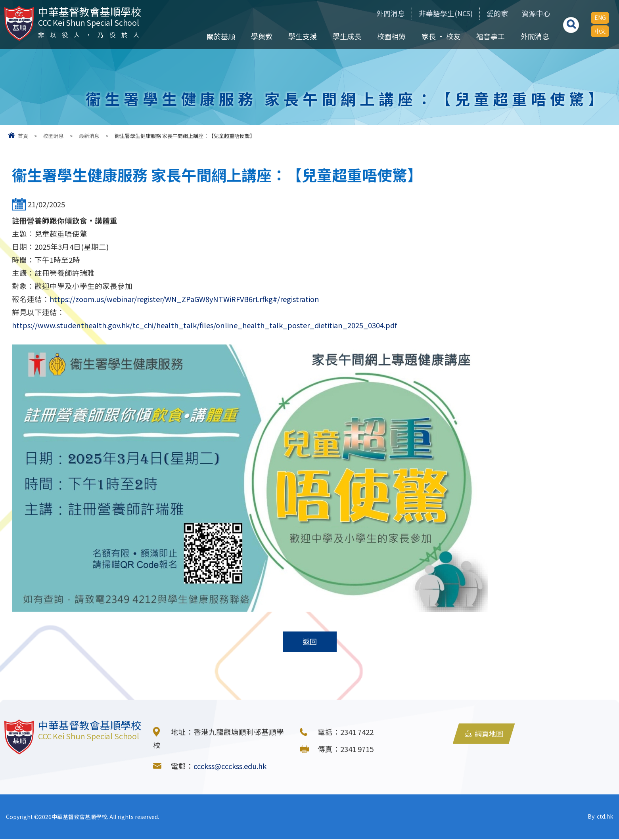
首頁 (23, 136)
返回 (310, 642)
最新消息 (89, 136)
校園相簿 (390, 36)
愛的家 (490, 13)
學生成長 (346, 36)
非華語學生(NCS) (434, 13)
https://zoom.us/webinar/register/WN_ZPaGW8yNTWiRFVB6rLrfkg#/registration (188, 299)
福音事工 (489, 36)
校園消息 (54, 136)
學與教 (261, 36)
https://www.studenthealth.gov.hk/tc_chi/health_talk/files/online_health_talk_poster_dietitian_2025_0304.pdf (210, 325)
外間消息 (374, 13)
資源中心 (533, 13)
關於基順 (220, 36)
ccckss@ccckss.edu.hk (232, 767)
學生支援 (301, 36)
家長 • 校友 (440, 36)
